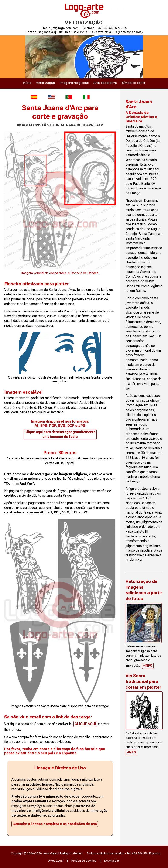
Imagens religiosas (74, 83)
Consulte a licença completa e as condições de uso (55, 824)
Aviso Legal (56, 861)
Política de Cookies (84, 861)
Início (27, 83)
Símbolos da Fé (133, 83)
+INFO (148, 666)
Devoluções (112, 861)
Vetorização (45, 83)
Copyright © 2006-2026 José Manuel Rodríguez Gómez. (47, 853)
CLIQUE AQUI (85, 724)
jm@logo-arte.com (65, 28)
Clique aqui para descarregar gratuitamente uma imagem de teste (60, 434)
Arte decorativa (105, 83)
